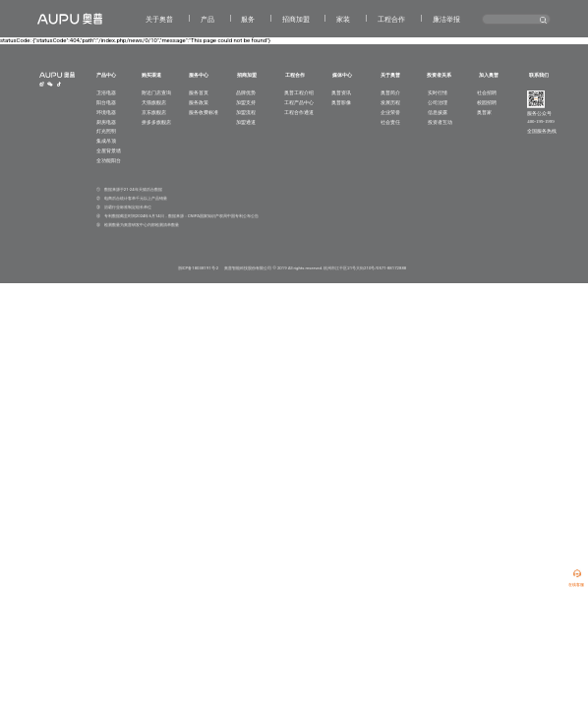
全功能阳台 (109, 161)
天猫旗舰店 (154, 103)
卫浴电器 (106, 93)
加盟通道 (246, 122)
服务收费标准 (204, 113)
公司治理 (438, 103)
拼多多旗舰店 (156, 122)
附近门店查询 (156, 93)
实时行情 (438, 93)
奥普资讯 (341, 93)
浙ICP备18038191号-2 (199, 268)
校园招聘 (487, 103)
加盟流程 (246, 113)
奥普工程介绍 (299, 93)
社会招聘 (487, 93)
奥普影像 (341, 103)
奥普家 (484, 113)
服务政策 (199, 103)
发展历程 (390, 103)
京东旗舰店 (154, 113)
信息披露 (438, 113)
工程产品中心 (299, 103)
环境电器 (106, 113)
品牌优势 (246, 93)
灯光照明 (106, 131)
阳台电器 (106, 103)
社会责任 (390, 122)
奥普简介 (390, 93)
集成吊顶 (106, 141)
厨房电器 (106, 122)
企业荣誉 (390, 113)
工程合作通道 (299, 113)
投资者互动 (440, 122)
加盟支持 (246, 103)
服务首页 (199, 93)
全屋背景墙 (109, 151)
